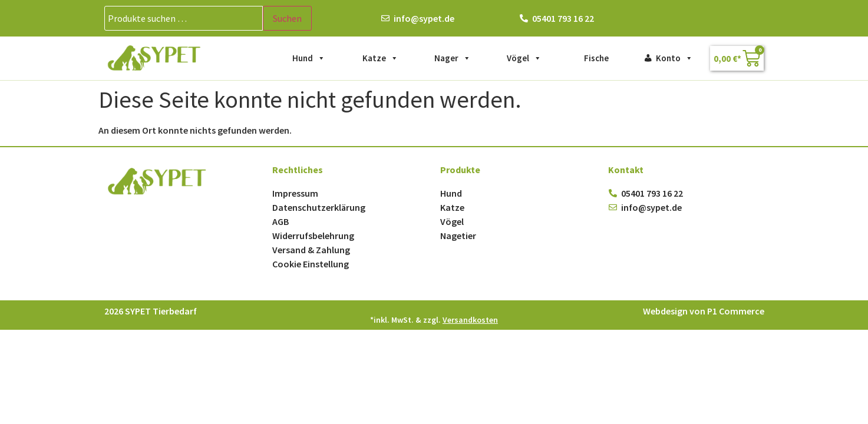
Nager (453, 58)
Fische (596, 58)
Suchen (287, 18)
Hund (309, 58)
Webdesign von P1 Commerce (704, 311)
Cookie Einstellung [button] (311, 264)
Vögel (524, 58)
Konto (674, 58)
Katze (380, 58)
